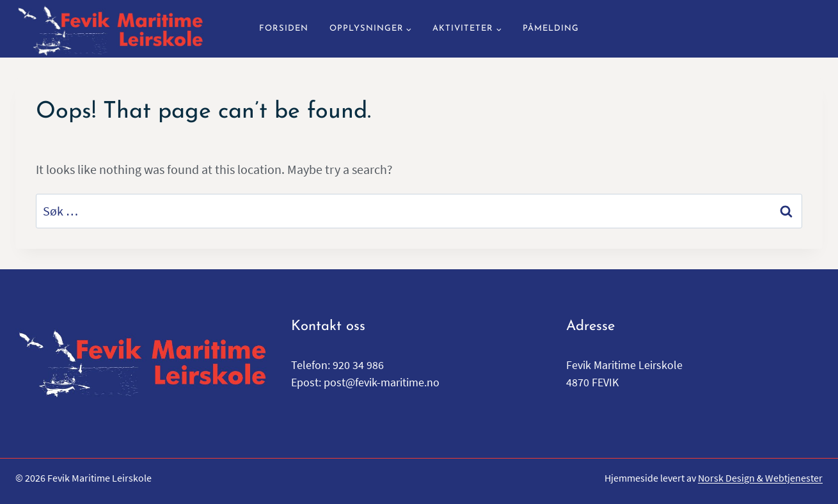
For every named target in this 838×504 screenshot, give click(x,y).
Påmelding (551, 28)
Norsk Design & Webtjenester (760, 478)
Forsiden (284, 28)
